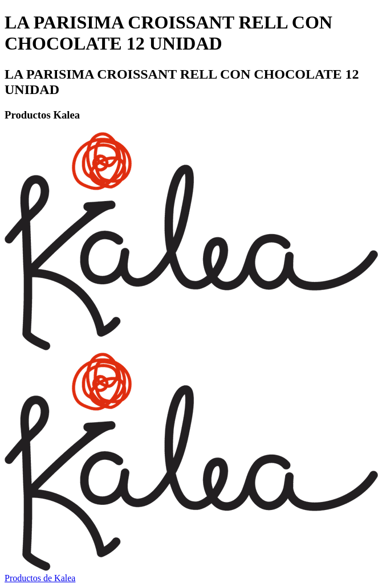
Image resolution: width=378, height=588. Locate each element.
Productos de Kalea (40, 578)
